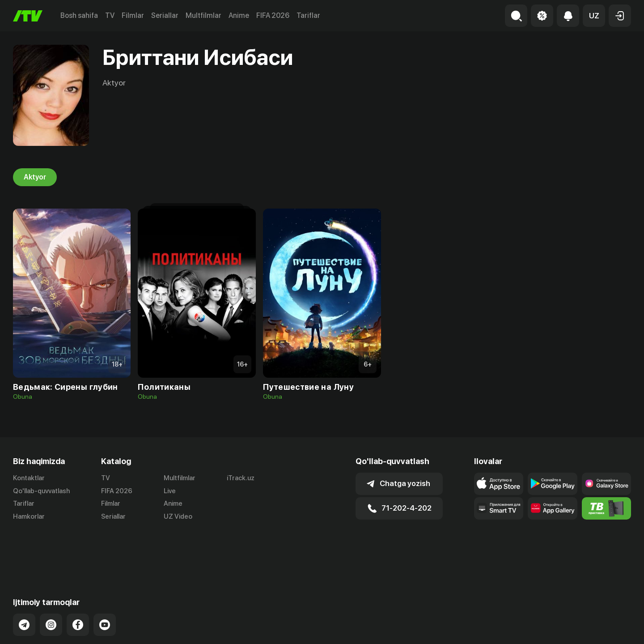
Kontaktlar (29, 478)
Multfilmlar (203, 15)
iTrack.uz (241, 478)
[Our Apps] (499, 508)
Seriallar (165, 15)
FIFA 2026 (273, 15)
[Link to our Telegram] (24, 582)
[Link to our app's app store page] (499, 484)
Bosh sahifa (79, 15)
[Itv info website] (606, 508)
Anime (239, 15)
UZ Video (178, 517)
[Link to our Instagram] (51, 582)
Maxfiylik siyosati (605, 627)
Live (170, 491)
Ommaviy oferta (544, 627)
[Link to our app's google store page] (552, 484)
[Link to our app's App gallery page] (552, 508)
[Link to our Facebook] (78, 582)
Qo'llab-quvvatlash (41, 491)
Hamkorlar (29, 517)
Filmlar (133, 15)
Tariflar (308, 15)
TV (110, 15)
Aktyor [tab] (35, 177)
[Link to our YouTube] (105, 582)
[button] (594, 16)
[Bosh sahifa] (28, 16)
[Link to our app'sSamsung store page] (606, 484)
